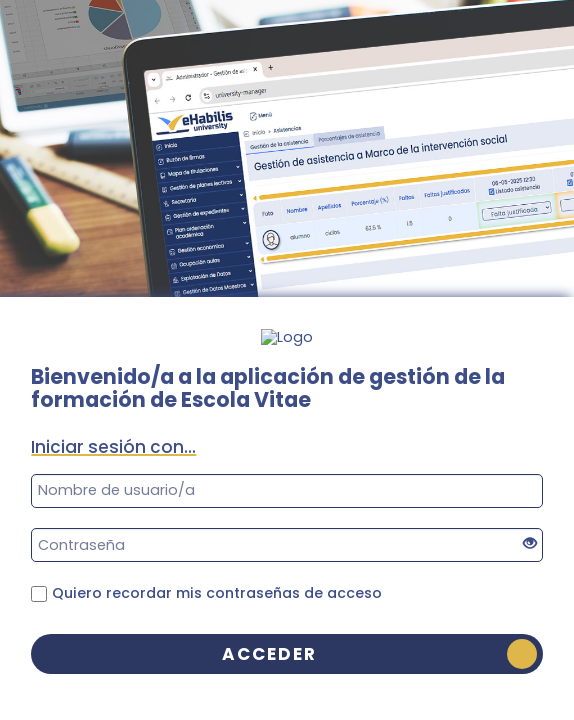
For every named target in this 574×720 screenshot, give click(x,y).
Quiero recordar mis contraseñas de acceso (217, 593)
